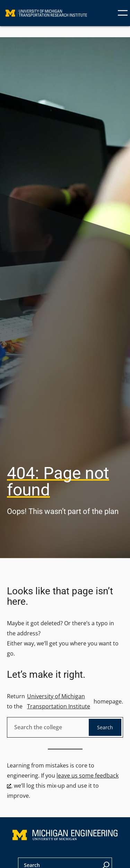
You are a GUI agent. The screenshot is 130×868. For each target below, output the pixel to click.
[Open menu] (123, 13)
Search (105, 727)
